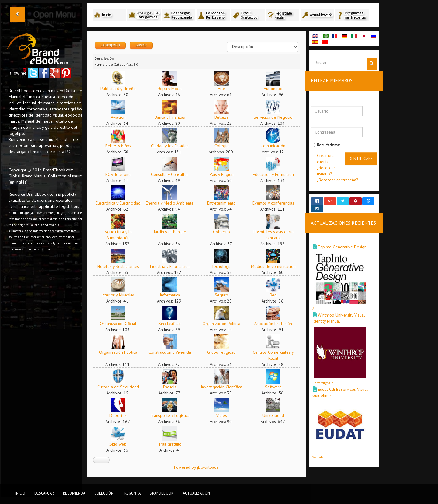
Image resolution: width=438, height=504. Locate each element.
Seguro (224, 295)
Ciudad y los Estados (173, 146)
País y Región (224, 174)
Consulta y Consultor (173, 174)
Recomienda (74, 493)
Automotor (276, 89)
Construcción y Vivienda (173, 352)
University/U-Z (326, 377)
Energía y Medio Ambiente (173, 203)
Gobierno (224, 232)
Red (276, 295)
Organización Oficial (121, 324)
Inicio (20, 493)
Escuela (173, 387)
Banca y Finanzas (173, 117)
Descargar (44, 493)
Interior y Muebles (121, 295)
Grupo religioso (224, 352)
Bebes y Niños (121, 146)
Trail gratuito (173, 444)
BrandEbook (162, 493)
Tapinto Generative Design (345, 241)
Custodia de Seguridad (121, 387)
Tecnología (224, 266)
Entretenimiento (224, 203)
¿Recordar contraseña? (340, 180)
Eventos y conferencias (276, 203)
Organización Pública (121, 352)
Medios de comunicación (276, 266)
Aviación (121, 117)
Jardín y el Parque (173, 232)
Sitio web (121, 444)
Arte (224, 89)
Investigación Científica (224, 387)
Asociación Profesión (276, 324)
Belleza (224, 117)
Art (317, 303)
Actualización (196, 493)
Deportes (121, 415)
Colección (104, 493)
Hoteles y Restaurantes (121, 266)
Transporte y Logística (173, 415)
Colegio (224, 146)
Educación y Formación (276, 174)
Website (321, 452)
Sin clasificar (173, 324)
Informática (173, 295)
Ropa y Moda (173, 89)
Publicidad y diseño (121, 89)
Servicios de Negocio (276, 117)
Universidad (276, 415)
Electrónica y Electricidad (121, 203)
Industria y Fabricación (173, 266)
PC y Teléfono (121, 174)
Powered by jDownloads (199, 467)
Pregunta (132, 493)
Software (276, 387)
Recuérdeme (328, 145)
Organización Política (224, 324)
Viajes (224, 415)
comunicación (276, 146)
